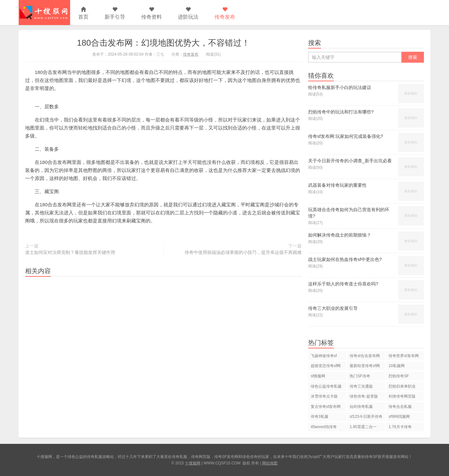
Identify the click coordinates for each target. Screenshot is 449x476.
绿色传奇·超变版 (364, 396)
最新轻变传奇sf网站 (365, 367)
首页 (83, 13)
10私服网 (396, 366)
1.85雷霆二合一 (363, 427)
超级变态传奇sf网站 (326, 367)
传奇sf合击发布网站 (365, 357)
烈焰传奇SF (399, 376)
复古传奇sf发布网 (326, 407)
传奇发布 (225, 13)
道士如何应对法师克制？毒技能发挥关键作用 (70, 252)
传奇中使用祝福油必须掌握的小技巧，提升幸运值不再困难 (243, 252)
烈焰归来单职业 (402, 386)
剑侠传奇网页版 (402, 396)
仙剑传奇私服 (361, 407)
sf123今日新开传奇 (366, 417)
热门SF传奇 (360, 376)
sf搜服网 (318, 376)
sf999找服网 (399, 417)
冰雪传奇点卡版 (324, 396)
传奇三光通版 (361, 386)
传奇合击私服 (400, 407)
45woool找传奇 (324, 427)
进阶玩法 (188, 13)
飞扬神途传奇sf (324, 356)
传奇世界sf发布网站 (403, 357)
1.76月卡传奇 (400, 427)
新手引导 (115, 13)
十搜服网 (193, 463)
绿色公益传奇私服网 (326, 387)
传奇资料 (151, 13)
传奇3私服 (320, 417)
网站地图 (270, 463)
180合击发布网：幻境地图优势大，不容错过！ (163, 43)
